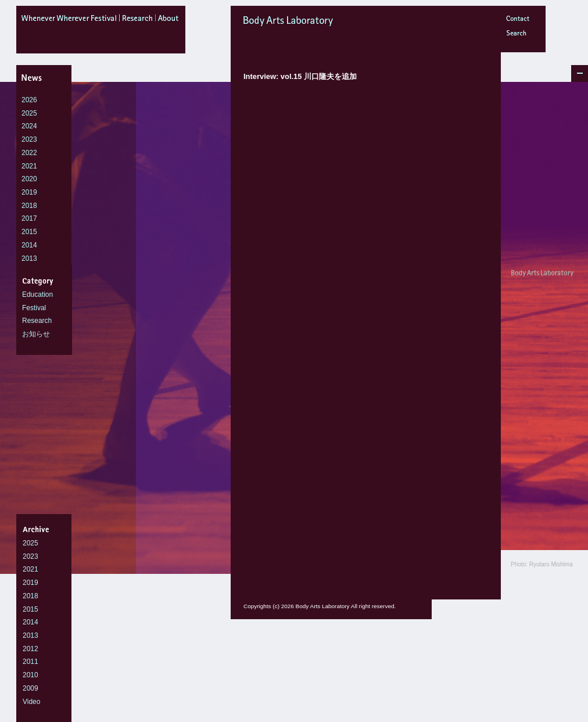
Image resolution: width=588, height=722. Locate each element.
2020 (29, 179)
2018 (29, 206)
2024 (29, 126)
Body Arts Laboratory (319, 21)
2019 (29, 192)
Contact (518, 20)
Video (31, 702)
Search (518, 35)
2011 (31, 662)
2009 (31, 688)
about (170, 20)
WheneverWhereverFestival (71, 20)
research (138, 20)
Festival (34, 308)
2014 (29, 245)
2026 (29, 100)
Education (37, 294)
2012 (31, 649)
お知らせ (36, 334)
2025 (29, 113)
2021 (29, 166)
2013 (29, 258)
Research (37, 321)
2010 (31, 675)
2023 (29, 139)
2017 (29, 218)
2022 (29, 153)
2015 (29, 232)
